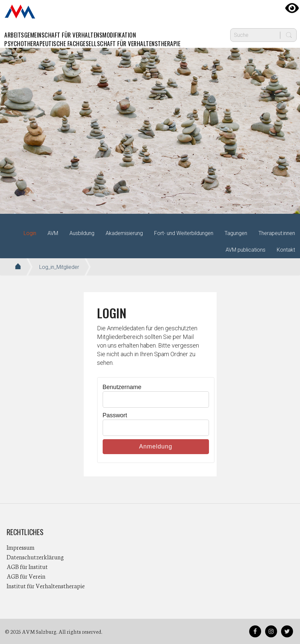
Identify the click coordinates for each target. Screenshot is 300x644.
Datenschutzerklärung (35, 557)
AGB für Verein (26, 576)
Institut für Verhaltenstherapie (46, 586)
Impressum (21, 547)
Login (30, 233)
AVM (20, 12)
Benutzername (122, 387)
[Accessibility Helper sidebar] (292, 8)
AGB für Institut (27, 566)
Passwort (115, 415)
